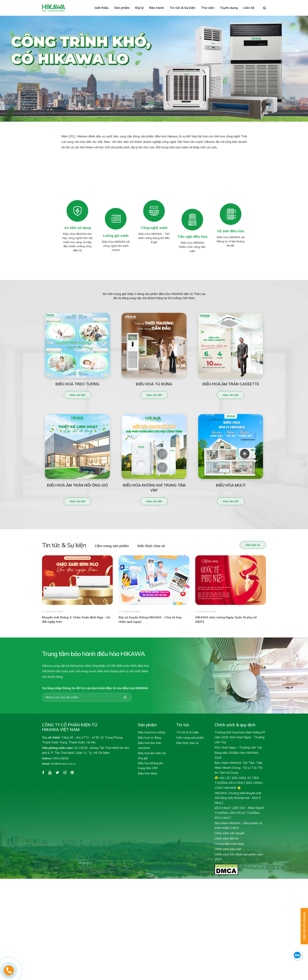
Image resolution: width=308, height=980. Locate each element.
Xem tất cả (246, 545)
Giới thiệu (102, 8)
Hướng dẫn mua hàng (229, 844)
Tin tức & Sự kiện (182, 8)
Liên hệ (249, 8)
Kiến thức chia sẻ (144, 546)
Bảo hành (157, 8)
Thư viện (208, 8)
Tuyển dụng (229, 8)
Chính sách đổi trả (226, 838)
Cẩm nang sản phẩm (104, 546)
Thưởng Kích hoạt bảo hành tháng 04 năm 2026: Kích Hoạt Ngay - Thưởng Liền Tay (240, 737)
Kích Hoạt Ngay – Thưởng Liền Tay (238, 747)
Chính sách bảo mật (228, 849)
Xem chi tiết (77, 402)
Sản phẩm (122, 8)
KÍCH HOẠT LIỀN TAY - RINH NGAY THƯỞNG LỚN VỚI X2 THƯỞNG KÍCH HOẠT (239, 813)
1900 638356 (55, 758)
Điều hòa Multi (147, 773)
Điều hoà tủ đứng (149, 738)
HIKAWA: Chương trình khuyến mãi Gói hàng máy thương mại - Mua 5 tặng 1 (238, 798)
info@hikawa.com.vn (59, 764)
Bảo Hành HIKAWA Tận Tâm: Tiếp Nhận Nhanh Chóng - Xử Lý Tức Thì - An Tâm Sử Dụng (239, 768)
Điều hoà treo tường (151, 732)
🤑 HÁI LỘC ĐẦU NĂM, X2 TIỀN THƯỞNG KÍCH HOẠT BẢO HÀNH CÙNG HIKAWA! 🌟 (238, 783)
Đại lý (139, 8)
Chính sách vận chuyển (230, 833)
